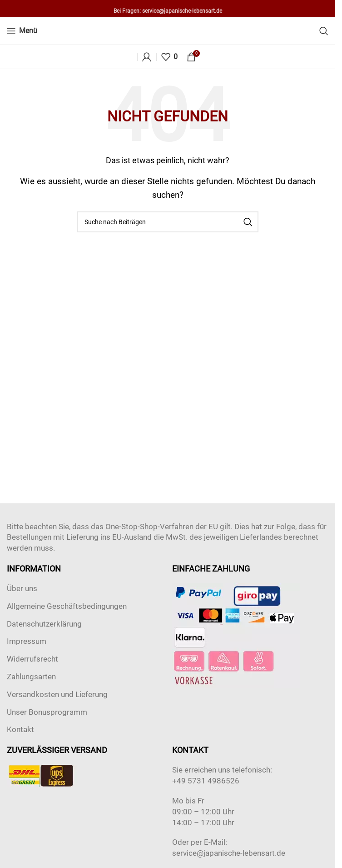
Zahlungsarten (31, 677)
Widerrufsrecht (32, 659)
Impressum (27, 641)
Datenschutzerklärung (44, 624)
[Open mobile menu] (22, 31)
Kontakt (20, 729)
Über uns (22, 588)
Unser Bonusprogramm (47, 712)
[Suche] (324, 31)
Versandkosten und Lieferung (57, 694)
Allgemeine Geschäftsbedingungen (67, 606)
